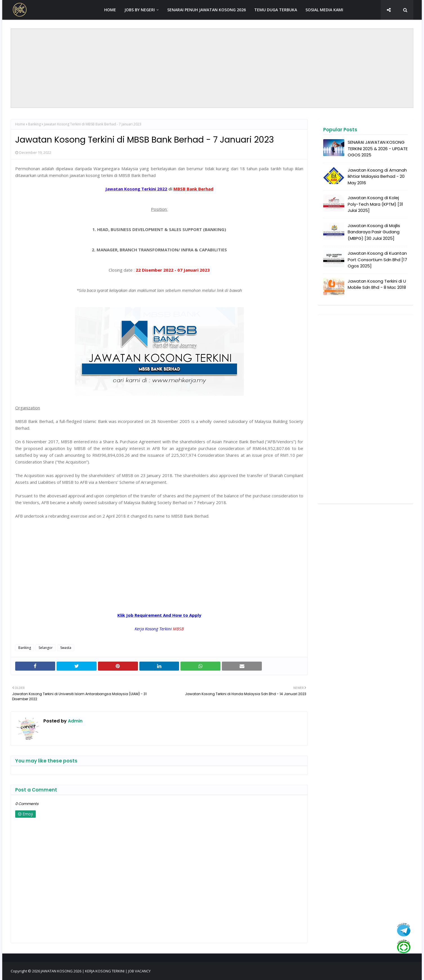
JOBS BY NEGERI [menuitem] (140, 10)
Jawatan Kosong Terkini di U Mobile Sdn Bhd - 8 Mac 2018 (377, 284)
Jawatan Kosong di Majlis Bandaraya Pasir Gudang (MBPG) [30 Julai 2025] (374, 232)
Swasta (66, 648)
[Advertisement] (212, 68)
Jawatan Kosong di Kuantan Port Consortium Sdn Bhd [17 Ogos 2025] (377, 260)
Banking (34, 124)
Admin (75, 721)
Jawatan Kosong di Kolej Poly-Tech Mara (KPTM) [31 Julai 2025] (375, 204)
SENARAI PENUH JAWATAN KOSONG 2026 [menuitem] (207, 10)
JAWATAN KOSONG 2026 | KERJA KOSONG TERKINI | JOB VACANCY (96, 971)
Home (20, 124)
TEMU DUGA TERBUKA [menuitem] (276, 10)
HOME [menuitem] (110, 10)
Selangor (46, 648)
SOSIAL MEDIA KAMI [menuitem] (324, 10)
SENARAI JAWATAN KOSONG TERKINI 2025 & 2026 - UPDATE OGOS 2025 (378, 148)
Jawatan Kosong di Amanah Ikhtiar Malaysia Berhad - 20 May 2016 (377, 176)
